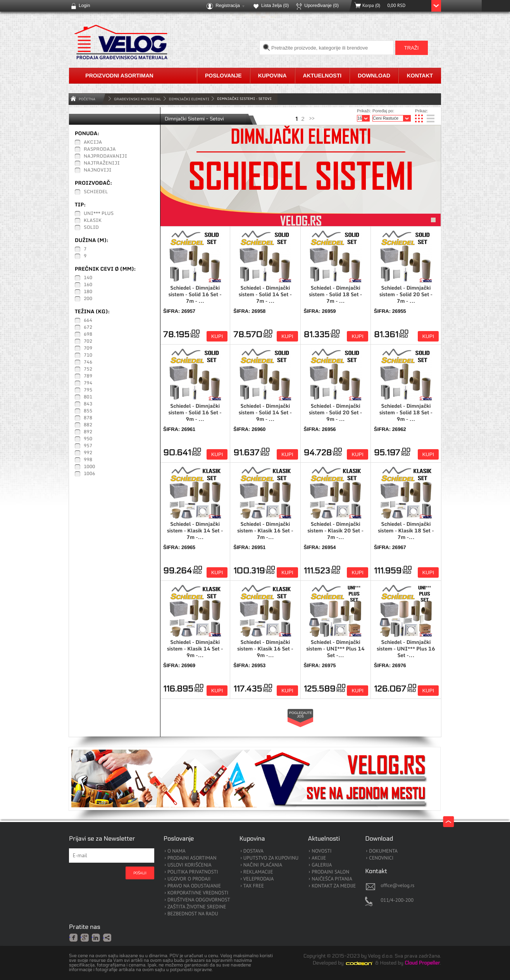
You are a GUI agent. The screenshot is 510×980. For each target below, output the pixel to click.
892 (88, 432)
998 (88, 460)
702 (88, 342)
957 (88, 446)
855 (88, 411)
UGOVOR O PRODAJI (189, 879)
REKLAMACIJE (258, 872)
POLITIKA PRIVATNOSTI (193, 872)
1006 (89, 474)
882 (88, 425)
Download (374, 76)
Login (84, 5)
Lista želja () (275, 5)
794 (88, 383)
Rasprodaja (100, 149)
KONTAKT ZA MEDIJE (334, 886)
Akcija (93, 142)
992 (88, 453)
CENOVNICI (381, 858)
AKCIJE (319, 858)
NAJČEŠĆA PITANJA (332, 879)
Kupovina (272, 76)
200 (88, 299)
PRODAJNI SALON (330, 872)
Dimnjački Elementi (189, 99)
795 (88, 390)
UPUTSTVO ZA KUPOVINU (271, 858)
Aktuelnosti (322, 76)
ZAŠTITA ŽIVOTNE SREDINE (197, 907)
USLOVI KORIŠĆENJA (190, 865)
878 (88, 418)
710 (88, 355)
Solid (91, 228)
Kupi (217, 336)
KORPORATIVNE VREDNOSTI (198, 893)
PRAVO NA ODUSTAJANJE (194, 886)
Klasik (93, 221)
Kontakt (420, 76)
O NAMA (177, 851)
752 (88, 369)
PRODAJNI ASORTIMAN (192, 858)
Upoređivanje (321, 5)
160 (88, 285)
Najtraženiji (102, 163)
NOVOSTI (321, 851)
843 (88, 404)
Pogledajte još (301, 715)
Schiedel (96, 192)
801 (88, 397)
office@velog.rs (397, 885)
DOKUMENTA (383, 851)
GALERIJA (322, 865)
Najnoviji (98, 170)
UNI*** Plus (99, 214)
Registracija (228, 5)
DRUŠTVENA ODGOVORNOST (199, 900)
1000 (89, 467)
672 (88, 328)
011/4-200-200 (397, 900)
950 (88, 439)
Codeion (365, 963)
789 (88, 376)
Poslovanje (223, 76)
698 (88, 335)
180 (88, 292)
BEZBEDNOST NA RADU (193, 914)
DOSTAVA (253, 851)
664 (88, 321)
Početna (87, 99)
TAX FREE (254, 886)
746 (88, 362)
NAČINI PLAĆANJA (263, 865)
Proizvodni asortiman (119, 76)
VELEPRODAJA (259, 879)
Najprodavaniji (105, 156)
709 (88, 348)
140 (88, 278)
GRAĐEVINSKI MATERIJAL (138, 99)
